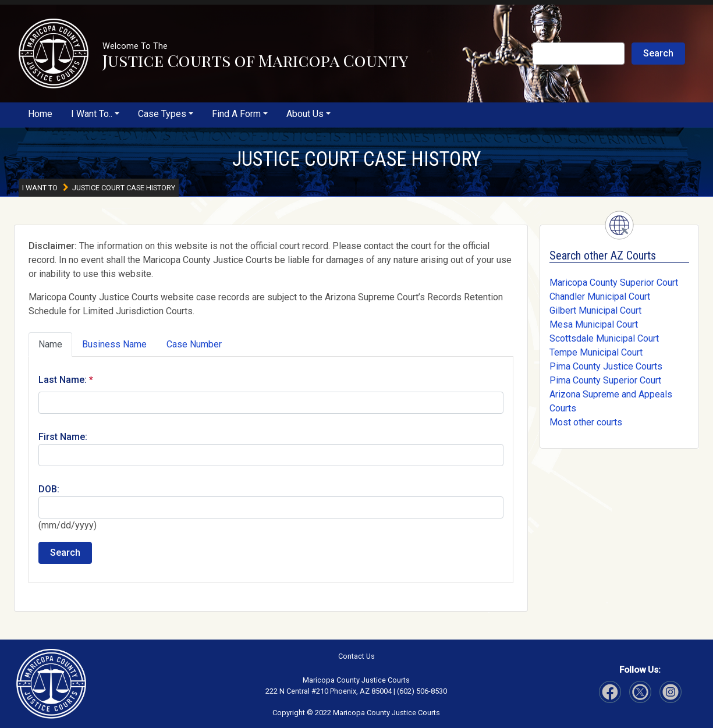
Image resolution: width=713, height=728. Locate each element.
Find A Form (236, 114)
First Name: (63, 437)
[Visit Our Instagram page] (640, 692)
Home (40, 114)
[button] (54, 54)
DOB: (49, 489)
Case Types (162, 114)
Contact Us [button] (356, 656)
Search (658, 53)
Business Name (114, 344)
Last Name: (63, 380)
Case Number (194, 344)
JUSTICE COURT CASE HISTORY (356, 159)
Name (50, 344)
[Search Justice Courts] (579, 54)
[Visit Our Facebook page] (610, 692)
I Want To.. (92, 114)
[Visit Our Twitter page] (671, 692)
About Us (305, 114)
